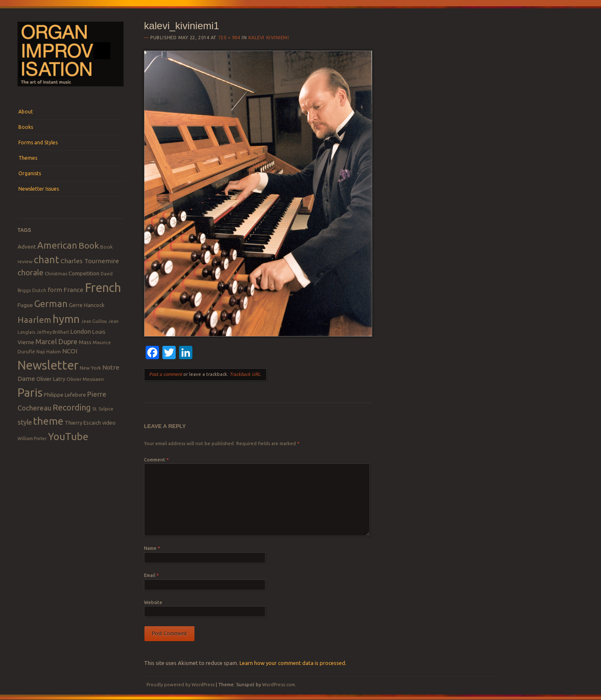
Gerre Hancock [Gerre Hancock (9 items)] (87, 305)
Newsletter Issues (39, 189)
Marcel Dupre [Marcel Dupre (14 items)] (57, 341)
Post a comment (165, 374)
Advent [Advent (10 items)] (27, 247)
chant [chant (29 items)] (47, 259)
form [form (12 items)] (55, 290)
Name (152, 548)
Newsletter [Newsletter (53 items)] (48, 365)
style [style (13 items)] (25, 422)
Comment (156, 460)
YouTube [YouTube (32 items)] (68, 436)
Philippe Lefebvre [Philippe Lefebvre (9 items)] (65, 395)
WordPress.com (279, 685)
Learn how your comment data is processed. (293, 663)
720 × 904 (229, 38)
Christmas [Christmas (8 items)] (56, 273)
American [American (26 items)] (57, 245)
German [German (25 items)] (51, 304)
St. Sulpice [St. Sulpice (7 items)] (103, 409)
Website (153, 602)
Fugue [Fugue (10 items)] (25, 305)
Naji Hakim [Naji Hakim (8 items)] (49, 351)
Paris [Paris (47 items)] (30, 392)
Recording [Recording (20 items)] (72, 407)
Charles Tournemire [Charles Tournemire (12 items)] (90, 261)
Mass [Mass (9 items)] (85, 342)
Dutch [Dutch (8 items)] (39, 290)
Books (26, 127)
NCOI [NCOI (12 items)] (70, 351)
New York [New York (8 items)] (90, 368)
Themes (28, 158)
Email (151, 575)
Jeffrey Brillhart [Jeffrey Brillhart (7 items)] (53, 332)
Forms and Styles (38, 142)
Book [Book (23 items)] (89, 245)
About (26, 112)
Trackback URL (245, 374)
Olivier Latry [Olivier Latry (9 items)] (51, 379)
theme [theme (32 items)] (48, 421)
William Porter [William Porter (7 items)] (32, 438)
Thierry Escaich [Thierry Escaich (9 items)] (83, 423)
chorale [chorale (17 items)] (30, 273)
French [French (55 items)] (103, 288)
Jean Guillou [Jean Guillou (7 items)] (94, 321)
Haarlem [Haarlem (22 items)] (34, 320)
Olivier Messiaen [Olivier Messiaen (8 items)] (85, 379)
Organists (30, 173)
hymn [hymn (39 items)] (66, 319)
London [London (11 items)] (81, 331)
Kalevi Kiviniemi (269, 38)
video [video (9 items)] (109, 423)
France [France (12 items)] (73, 290)
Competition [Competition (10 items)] (84, 273)
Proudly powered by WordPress (181, 685)
